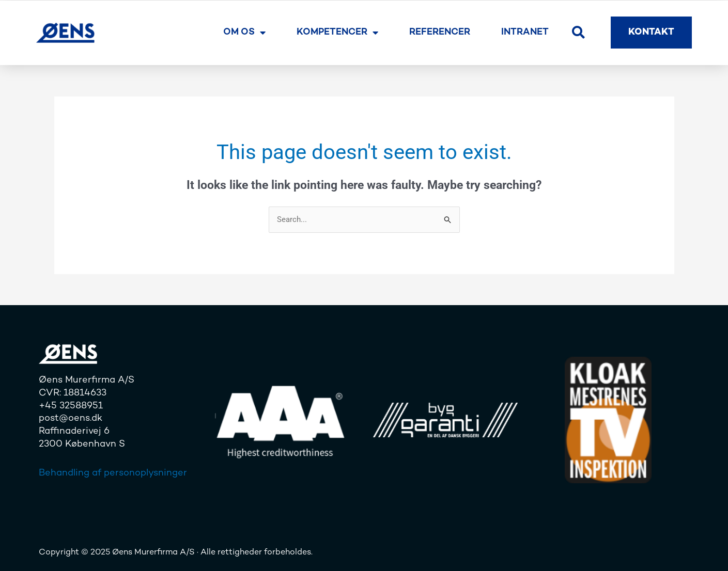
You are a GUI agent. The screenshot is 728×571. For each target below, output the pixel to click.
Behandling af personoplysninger (113, 473)
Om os (244, 33)
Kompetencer (337, 33)
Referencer (440, 32)
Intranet (525, 32)
